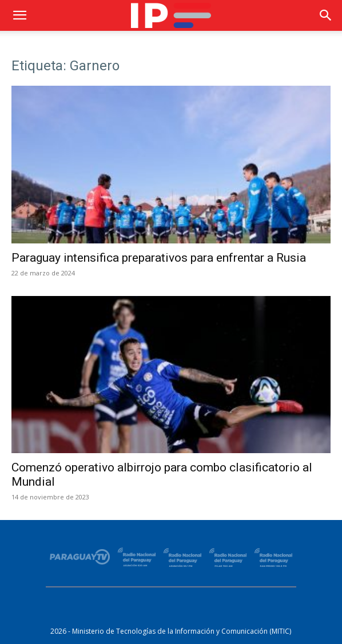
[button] (19, 15)
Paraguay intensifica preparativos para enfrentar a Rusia (159, 258)
